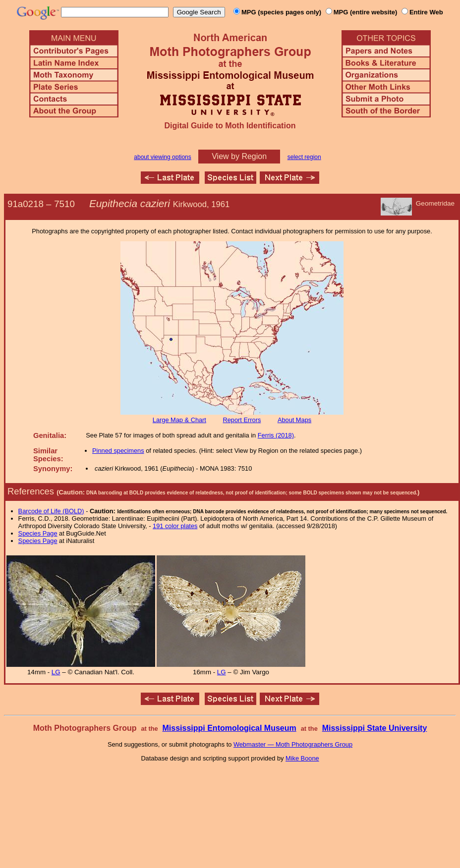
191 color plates (175, 526)
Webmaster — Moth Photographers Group (293, 744)
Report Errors (242, 420)
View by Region (239, 156)
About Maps (294, 420)
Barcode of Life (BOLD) (51, 511)
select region (304, 157)
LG (56, 672)
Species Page (38, 533)
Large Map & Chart (179, 420)
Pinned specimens (118, 451)
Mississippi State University (375, 728)
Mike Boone (302, 758)
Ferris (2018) (276, 435)
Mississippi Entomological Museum (229, 728)
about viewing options (162, 157)
